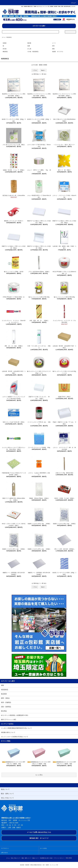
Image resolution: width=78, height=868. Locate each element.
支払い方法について (16, 858)
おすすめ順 (35, 65)
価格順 (41, 65)
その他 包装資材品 (33, 52)
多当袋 (5, 49)
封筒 (53, 46)
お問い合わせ (4, 853)
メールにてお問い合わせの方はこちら (39, 832)
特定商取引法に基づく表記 (46, 858)
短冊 (29, 46)
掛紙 (53, 49)
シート (54, 43)
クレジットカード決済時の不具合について (15, 737)
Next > (43, 70)
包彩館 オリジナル (58, 52)
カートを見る (43, 848)
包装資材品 (9, 37)
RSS (67, 858)
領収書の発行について (8, 732)
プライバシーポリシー (59, 858)
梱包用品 (5, 52)
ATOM (70, 858)
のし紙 (29, 49)
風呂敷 (29, 43)
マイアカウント (5, 848)
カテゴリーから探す (39, 26)
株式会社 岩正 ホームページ (39, 838)
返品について (35, 858)
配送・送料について (26, 858)
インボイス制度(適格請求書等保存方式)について (16, 728)
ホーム (4, 37)
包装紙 (5, 43)
